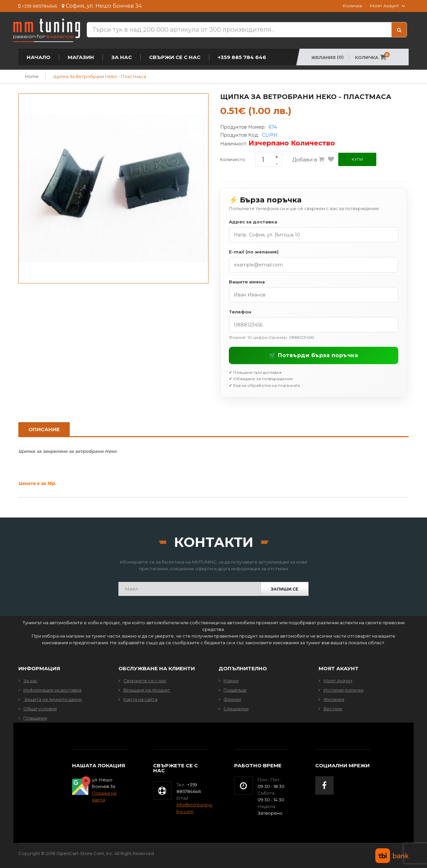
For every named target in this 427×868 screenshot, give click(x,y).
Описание (44, 429)
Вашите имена (247, 282)
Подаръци (235, 690)
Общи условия (40, 709)
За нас (31, 681)
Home (32, 76)
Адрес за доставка (253, 222)
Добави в (308, 160)
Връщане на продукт (147, 690)
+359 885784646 (39, 6)
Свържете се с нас (145, 681)
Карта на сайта (140, 699)
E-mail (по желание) (254, 252)
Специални (236, 709)
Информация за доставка (52, 690)
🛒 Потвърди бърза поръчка (314, 355)
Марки (231, 681)
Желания (334, 699)
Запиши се (285, 589)
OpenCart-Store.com (80, 853)
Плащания (35, 718)
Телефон (240, 312)
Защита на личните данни (53, 699)
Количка (352, 6)
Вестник (333, 709)
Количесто (233, 159)
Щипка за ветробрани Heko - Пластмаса (100, 76)
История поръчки (344, 690)
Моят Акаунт (338, 681)
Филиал (232, 699)
